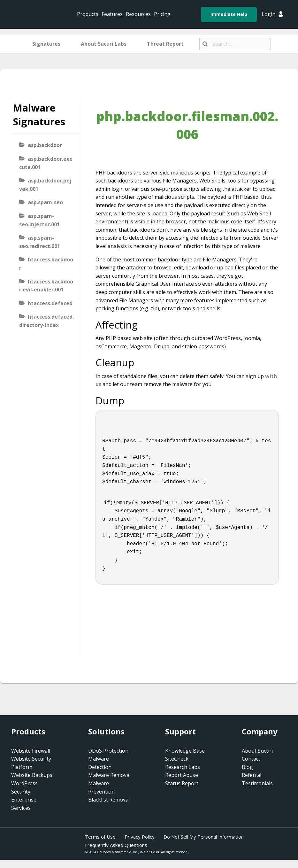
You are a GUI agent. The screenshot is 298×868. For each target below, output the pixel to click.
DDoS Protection (108, 751)
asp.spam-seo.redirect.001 (40, 242)
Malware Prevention (101, 787)
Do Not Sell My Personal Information (204, 837)
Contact (251, 759)
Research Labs (183, 767)
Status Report (182, 783)
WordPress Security (24, 787)
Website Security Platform (31, 763)
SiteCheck (177, 759)
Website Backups (32, 775)
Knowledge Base (185, 751)
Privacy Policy (140, 837)
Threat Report (165, 44)
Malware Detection (100, 763)
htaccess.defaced (50, 303)
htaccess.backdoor (46, 264)
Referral (252, 775)
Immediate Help (229, 14)
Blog (247, 767)
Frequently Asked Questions (116, 845)
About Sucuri (257, 751)
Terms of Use (100, 837)
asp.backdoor (45, 145)
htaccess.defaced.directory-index (46, 321)
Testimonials (257, 783)
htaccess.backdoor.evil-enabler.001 (46, 286)
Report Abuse (182, 775)
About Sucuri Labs (104, 44)
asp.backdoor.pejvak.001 (45, 185)
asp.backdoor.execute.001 (46, 163)
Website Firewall (31, 751)
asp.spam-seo (45, 202)
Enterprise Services (24, 804)
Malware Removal (109, 775)
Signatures (46, 44)
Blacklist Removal (109, 800)
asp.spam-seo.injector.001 (39, 220)
